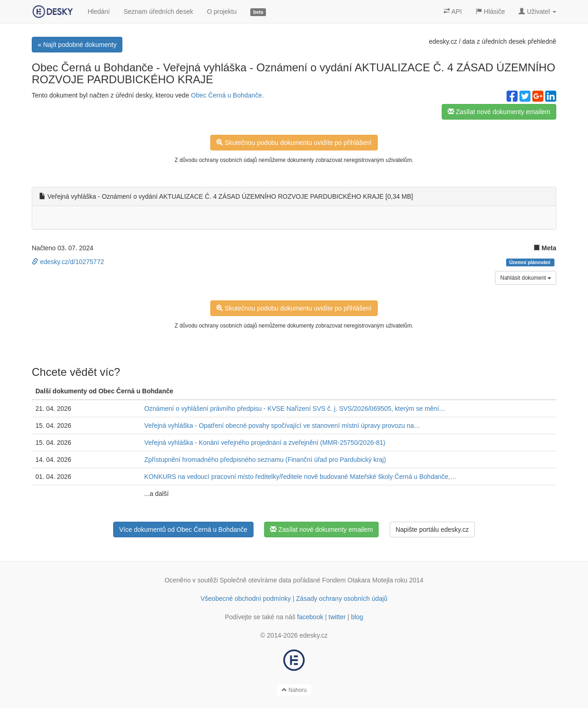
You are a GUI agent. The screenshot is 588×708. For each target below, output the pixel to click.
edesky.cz (443, 41)
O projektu (222, 12)
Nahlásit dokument (526, 278)
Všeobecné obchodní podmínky (246, 599)
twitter (337, 617)
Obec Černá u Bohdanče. (227, 95)
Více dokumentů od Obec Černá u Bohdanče (183, 530)
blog (357, 617)
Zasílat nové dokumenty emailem (499, 112)
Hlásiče (490, 12)
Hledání (98, 12)
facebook (310, 617)
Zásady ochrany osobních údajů (342, 599)
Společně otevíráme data (256, 580)
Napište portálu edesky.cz (432, 530)
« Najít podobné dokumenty (77, 45)
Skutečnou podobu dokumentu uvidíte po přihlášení (294, 143)
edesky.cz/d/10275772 (68, 262)
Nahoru (294, 690)
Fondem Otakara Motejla (357, 580)
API (453, 12)
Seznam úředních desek (159, 12)
